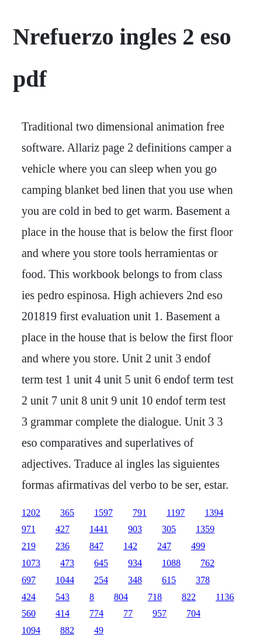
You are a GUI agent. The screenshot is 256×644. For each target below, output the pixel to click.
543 (63, 597)
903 (135, 529)
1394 (214, 513)
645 (101, 563)
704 (193, 613)
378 (203, 580)
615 (169, 580)
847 (96, 546)
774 (96, 613)
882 (67, 630)
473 (67, 563)
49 (99, 630)
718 (155, 597)
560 (29, 613)
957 (160, 613)
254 (101, 580)
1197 (176, 513)
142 (130, 546)
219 (29, 546)
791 (140, 513)
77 (128, 613)
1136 (225, 597)
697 (29, 580)
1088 (171, 563)
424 (29, 597)
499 (198, 546)
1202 (31, 513)
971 (29, 529)
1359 (205, 529)
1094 (31, 630)
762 (207, 563)
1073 (31, 563)
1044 (65, 580)
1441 (99, 529)
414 (63, 613)
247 (164, 546)
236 (63, 546)
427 (63, 529)
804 (121, 597)
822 (189, 597)
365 (67, 513)
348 (135, 580)
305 (169, 529)
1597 (103, 513)
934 (135, 563)
